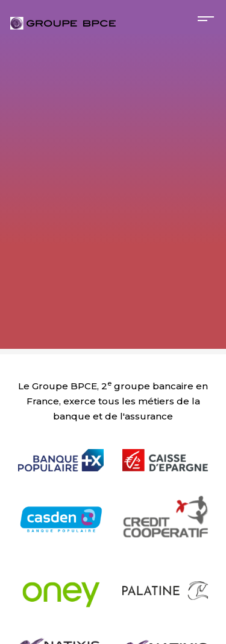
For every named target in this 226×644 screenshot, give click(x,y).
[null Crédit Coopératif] (165, 504)
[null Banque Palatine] (165, 575)
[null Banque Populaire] (61, 445)
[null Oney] (61, 575)
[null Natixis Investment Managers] (165, 633)
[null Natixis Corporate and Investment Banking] (61, 633)
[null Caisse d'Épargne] (165, 445)
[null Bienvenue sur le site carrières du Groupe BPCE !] (63, 23)
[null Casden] (61, 504)
